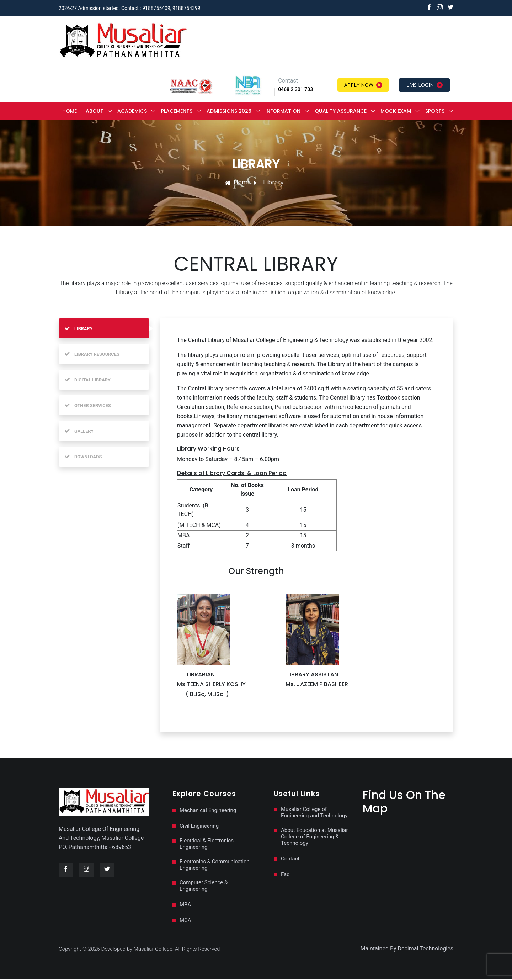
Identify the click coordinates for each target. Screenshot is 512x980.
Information (283, 112)
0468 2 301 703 (295, 90)
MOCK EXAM (396, 112)
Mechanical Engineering (208, 811)
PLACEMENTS (177, 112)
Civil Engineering (199, 827)
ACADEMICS (132, 112)
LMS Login (425, 86)
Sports (435, 112)
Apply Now (363, 86)
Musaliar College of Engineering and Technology (314, 813)
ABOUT (95, 112)
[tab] (104, 330)
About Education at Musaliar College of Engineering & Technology (314, 838)
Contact (290, 860)
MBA (185, 906)
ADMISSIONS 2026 (229, 112)
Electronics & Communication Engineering (215, 866)
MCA (185, 921)
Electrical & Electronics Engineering (207, 845)
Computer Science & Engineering (204, 887)
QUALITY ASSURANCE (341, 112)
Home (70, 112)
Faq (285, 875)
